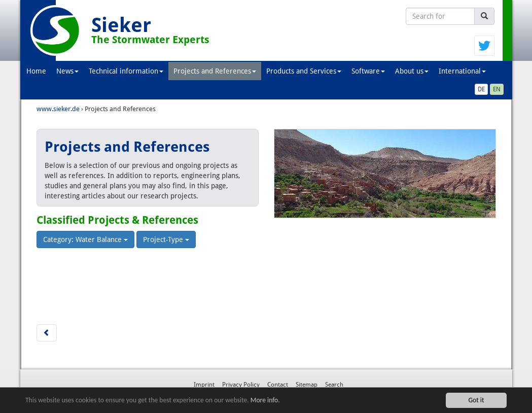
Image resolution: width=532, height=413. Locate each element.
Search (334, 385)
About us (412, 71)
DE (481, 89)
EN (497, 89)
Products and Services (304, 71)
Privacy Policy (241, 385)
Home (36, 71)
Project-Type (166, 239)
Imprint (204, 385)
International (462, 71)
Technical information (126, 71)
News (67, 71)
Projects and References (215, 71)
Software (368, 71)
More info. (265, 400)
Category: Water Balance (85, 239)
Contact (278, 385)
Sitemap (307, 385)
